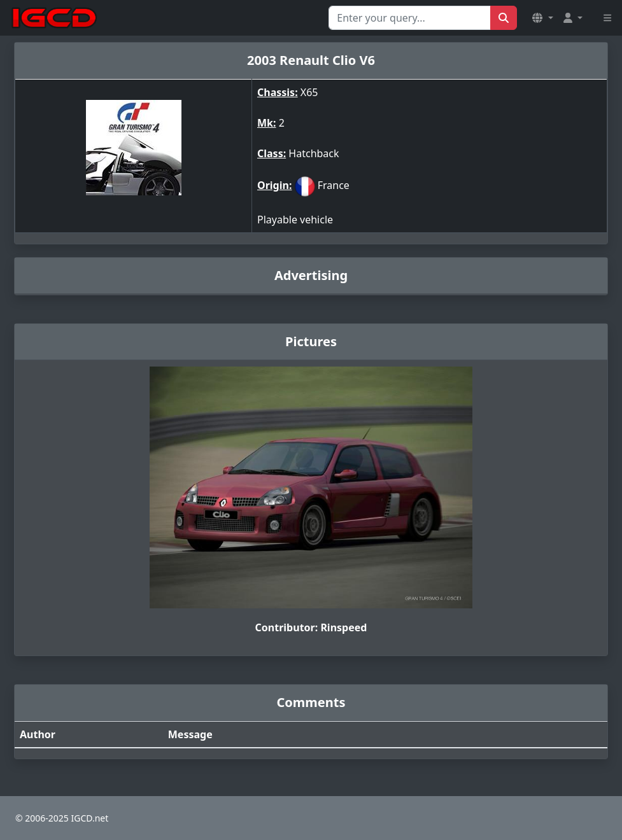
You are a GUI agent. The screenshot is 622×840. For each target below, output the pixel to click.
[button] (542, 18)
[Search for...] (410, 18)
